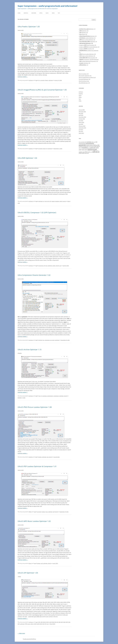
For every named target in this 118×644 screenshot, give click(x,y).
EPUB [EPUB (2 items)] (94, 145)
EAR (50, 622)
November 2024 (82, 117)
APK (39, 622)
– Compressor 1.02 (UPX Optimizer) (89, 59)
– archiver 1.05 (83, 34)
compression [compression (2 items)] (82, 143)
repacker (57, 201)
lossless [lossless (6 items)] (85, 147)
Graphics (26, 13)
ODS (69, 622)
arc (39, 80)
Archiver (40, 340)
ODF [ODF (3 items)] (94, 148)
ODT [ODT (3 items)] (86, 150)
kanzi (53, 340)
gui (51, 340)
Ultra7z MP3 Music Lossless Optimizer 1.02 (34, 521)
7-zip (39, 396)
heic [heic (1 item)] (89, 146)
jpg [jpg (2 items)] (80, 148)
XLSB (38, 624)
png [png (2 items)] (83, 152)
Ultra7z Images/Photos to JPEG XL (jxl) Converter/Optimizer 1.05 (42, 90)
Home (19, 13)
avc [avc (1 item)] (94, 142)
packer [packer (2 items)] (80, 152)
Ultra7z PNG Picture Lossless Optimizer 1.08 (35, 407)
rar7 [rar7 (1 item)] (91, 152)
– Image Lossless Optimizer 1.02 (87, 56)
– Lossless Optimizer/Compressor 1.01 (88, 61)
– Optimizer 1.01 (88, 36)
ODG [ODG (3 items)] (97, 148)
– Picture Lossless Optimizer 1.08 (87, 54)
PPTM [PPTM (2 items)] (86, 152)
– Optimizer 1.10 (88, 41)
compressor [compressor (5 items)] (90, 143)
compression (50, 396)
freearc (47, 80)
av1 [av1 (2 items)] (93, 142)
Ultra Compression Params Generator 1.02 (34, 275)
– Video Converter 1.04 (88, 58)
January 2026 (82, 110)
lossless (40, 457)
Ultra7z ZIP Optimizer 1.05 (28, 573)
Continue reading (23, 77)
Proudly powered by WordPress (29, 639)
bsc (43, 340)
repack (53, 201)
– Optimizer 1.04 (84, 31)
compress (45, 396)
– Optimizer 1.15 (87, 29)
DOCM (44, 622)
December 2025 (82, 112)
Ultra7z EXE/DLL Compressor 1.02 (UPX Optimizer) (37, 212)
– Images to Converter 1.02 (86, 49)
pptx (29, 624)
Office (41, 13)
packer (54, 266)
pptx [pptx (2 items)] (89, 152)
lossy (47, 512)
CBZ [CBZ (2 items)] (96, 142)
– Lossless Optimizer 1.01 (87, 38)
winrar (64, 201)
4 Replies (20, 353)
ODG (64, 622)
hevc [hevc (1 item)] (93, 146)
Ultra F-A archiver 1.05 (84, 74)
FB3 (55, 622)
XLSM (41, 624)
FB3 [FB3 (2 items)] (98, 145)
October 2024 (82, 119)
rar (44, 201)
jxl (47, 149)
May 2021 (81, 131)
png (48, 457)
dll (45, 266)
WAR (35, 624)
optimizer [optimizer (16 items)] (92, 149)
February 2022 (82, 126)
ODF (62, 622)
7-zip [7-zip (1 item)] (80, 142)
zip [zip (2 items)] (88, 153)
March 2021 (81, 133)
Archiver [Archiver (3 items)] (89, 142)
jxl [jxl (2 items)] (81, 148)
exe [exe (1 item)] (97, 145)
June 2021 (81, 130)
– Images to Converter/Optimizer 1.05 (89, 47)
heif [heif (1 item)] (91, 146)
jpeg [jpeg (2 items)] (95, 146)
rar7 (50, 201)
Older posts (21, 633)
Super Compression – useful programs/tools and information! (47, 6)
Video (53, 13)
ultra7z (61, 201)
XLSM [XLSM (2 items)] (83, 153)
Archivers (34, 13)
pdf (54, 512)
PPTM (26, 624)
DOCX (48, 622)
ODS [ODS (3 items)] (83, 150)
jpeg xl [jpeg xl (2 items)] (98, 146)
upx (60, 266)
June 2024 (81, 121)
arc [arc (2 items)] (85, 142)
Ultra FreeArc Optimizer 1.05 (29, 27)
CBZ (42, 622)
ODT (19, 624)
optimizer (51, 80)
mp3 (42, 563)
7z (41, 396)
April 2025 (81, 115)
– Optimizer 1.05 (83, 33)
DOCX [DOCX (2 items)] (91, 145)
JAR (57, 622)
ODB (59, 622)
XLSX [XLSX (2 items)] (86, 153)
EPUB (53, 622)
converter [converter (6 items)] (82, 145)
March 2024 (81, 122)
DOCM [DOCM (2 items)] (88, 145)
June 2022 (81, 124)
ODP (67, 622)
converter (42, 80)
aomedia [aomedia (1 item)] (83, 142)
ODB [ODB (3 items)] (91, 148)
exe (46, 266)
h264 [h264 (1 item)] (85, 146)
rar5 (48, 201)
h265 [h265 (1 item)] (87, 146)
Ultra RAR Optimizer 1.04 (27, 158)
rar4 (46, 201)
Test (59, 13)
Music (47, 13)
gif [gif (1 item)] (83, 146)
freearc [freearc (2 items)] (81, 146)
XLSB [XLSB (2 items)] (80, 153)
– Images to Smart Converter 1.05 (87, 45)
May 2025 (81, 113)
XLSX (43, 624)
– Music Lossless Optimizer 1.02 (87, 40)
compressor (41, 266)
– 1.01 (83, 65)
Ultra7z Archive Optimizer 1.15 (30, 349)
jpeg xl (44, 149)
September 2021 (82, 128)
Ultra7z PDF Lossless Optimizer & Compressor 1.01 (37, 466)
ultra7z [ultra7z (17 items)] (96, 151)
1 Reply (19, 577)
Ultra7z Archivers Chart (84, 81)
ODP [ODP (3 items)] (80, 150)
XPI (46, 624)
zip (48, 624)
